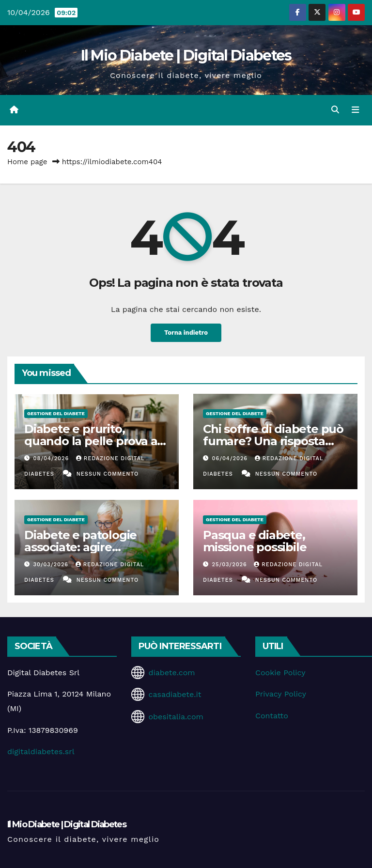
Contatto (272, 716)
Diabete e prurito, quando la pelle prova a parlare (91, 441)
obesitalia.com (176, 717)
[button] (335, 110)
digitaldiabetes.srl (41, 752)
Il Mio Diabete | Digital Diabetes (186, 55)
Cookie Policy (280, 673)
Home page (27, 162)
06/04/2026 (231, 458)
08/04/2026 (52, 458)
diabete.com (171, 673)
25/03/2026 (231, 565)
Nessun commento (108, 474)
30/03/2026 (52, 565)
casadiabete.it (175, 694)
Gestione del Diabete (56, 413)
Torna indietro (186, 333)
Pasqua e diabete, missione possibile (255, 541)
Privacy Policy (281, 694)
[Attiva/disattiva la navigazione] (355, 110)
